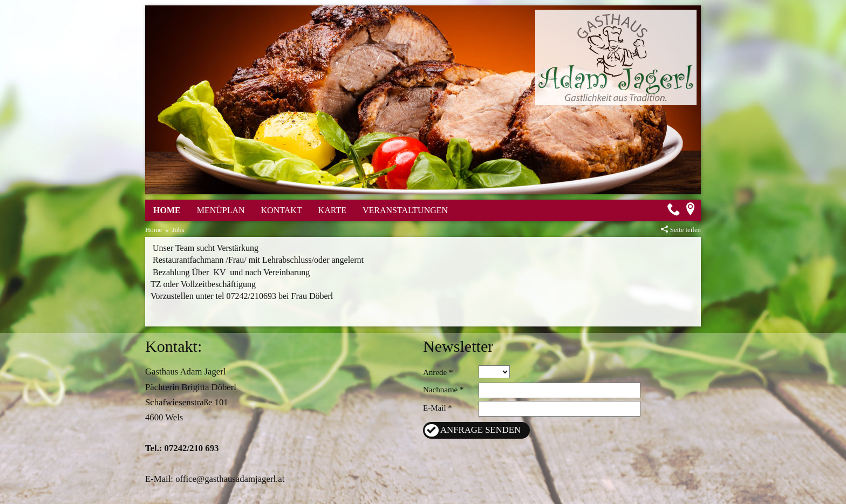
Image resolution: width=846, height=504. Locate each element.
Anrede (435, 372)
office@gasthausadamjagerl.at (230, 479)
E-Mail (435, 408)
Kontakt (282, 210)
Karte (332, 210)
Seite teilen (685, 230)
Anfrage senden (480, 430)
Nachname (440, 390)
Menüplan (221, 210)
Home (167, 210)
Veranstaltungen (405, 210)
